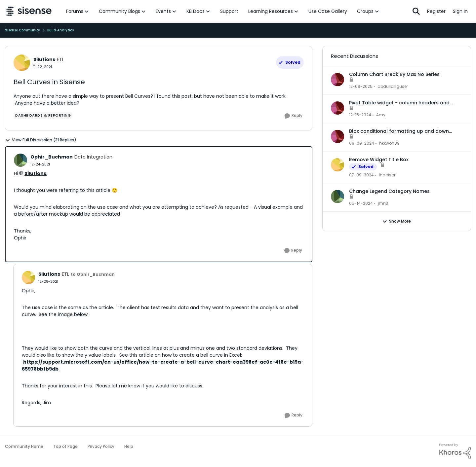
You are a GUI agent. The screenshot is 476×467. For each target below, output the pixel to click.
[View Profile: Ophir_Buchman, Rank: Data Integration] (20, 160)
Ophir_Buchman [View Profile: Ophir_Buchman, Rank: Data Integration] (52, 157)
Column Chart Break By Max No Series (394, 74)
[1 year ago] (360, 115)
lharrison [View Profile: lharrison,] (388, 175)
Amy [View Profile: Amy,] (381, 115)
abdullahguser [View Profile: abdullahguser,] (393, 86)
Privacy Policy (101, 446)
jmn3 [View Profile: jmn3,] (383, 203)
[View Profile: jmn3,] (337, 197)
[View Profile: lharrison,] (337, 165)
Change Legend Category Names (389, 191)
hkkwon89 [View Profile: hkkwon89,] (389, 143)
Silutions (35, 173)
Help (129, 446)
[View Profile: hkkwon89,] (337, 136)
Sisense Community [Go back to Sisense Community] (22, 30)
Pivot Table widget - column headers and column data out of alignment (399, 103)
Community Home (24, 446)
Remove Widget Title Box (379, 160)
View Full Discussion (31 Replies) (41, 140)
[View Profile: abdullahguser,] (337, 80)
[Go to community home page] (29, 11)
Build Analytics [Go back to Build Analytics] (60, 30)
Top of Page (65, 446)
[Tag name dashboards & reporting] (43, 115)
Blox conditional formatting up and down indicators (399, 131)
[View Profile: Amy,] (337, 108)
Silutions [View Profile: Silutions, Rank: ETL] (44, 59)
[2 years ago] (361, 175)
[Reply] (294, 116)
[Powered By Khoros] (455, 451)
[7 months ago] (361, 87)
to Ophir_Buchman (93, 274)
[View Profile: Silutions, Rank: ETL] (22, 63)
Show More (397, 221)
